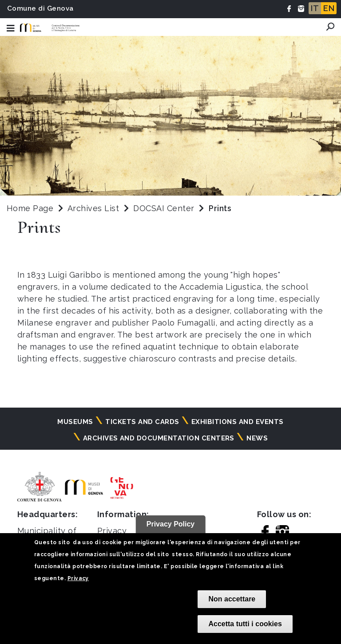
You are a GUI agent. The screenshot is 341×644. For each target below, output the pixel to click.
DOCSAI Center (165, 208)
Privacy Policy (171, 524)
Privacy (78, 578)
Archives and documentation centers (159, 438)
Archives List (93, 208)
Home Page (30, 208)
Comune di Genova (40, 8)
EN (329, 8)
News (257, 438)
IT (315, 8)
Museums (75, 422)
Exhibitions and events (238, 422)
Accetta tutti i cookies (245, 624)
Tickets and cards (142, 422)
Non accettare (232, 599)
